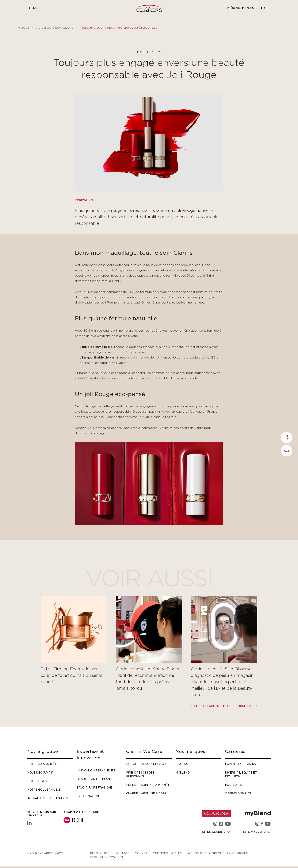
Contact (122, 853)
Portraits (233, 785)
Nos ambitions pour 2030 (146, 764)
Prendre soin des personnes (140, 774)
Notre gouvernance (44, 790)
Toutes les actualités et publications (222, 706)
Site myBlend (255, 832)
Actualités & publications (55, 28)
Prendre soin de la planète (149, 785)
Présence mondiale (242, 8)
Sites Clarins (214, 832)
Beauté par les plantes (96, 779)
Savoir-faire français (95, 787)
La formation (88, 796)
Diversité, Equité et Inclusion (241, 774)
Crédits (141, 853)
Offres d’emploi (238, 793)
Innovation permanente (96, 770)
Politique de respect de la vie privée (218, 853)
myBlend (183, 772)
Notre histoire (39, 781)
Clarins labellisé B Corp (146, 793)
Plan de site (100, 853)
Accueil (23, 28)
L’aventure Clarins (240, 764)
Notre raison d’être (44, 764)
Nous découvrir (40, 772)
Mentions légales (167, 853)
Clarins (182, 764)
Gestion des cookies (107, 857)
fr (263, 8)
